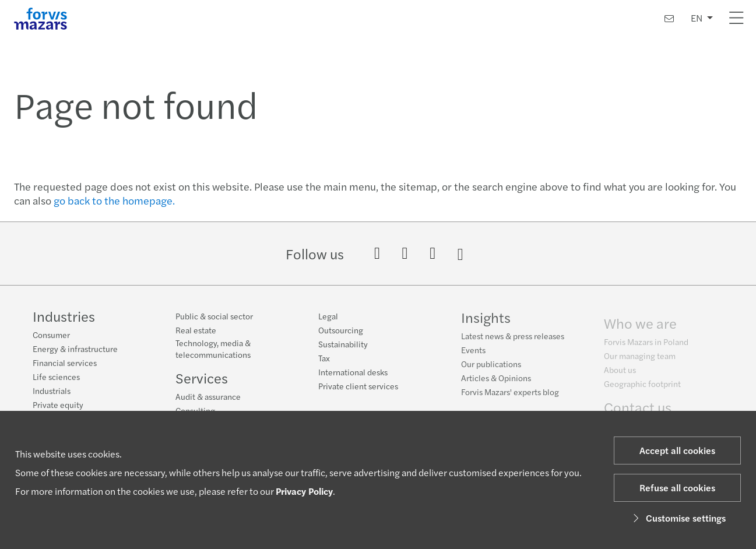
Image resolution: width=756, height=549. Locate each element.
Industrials (52, 390)
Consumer (51, 335)
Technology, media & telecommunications (213, 349)
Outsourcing (341, 330)
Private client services (358, 386)
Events (473, 353)
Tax (324, 358)
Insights (486, 320)
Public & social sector (214, 316)
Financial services (65, 363)
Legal (328, 316)
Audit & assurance (208, 396)
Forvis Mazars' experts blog (510, 395)
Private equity (58, 404)
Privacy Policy (304, 491)
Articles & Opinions (496, 381)
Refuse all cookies (677, 488)
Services (202, 378)
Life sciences (56, 376)
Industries (64, 316)
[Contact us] (669, 18)
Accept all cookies (677, 450)
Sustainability (343, 344)
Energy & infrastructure (75, 349)
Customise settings (678, 518)
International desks (353, 372)
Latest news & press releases (513, 339)
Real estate (196, 330)
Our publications (491, 367)
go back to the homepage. (114, 200)
